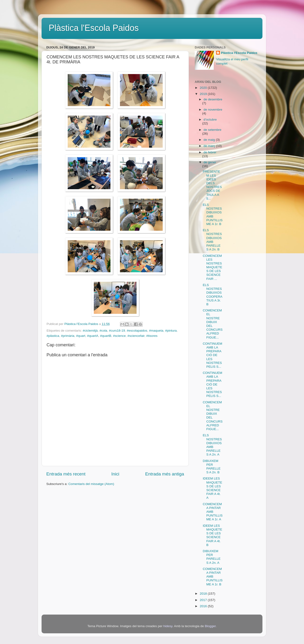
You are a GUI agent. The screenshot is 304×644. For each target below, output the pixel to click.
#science (119, 336)
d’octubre (210, 120)
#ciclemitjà (90, 331)
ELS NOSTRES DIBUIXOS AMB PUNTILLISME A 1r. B (213, 214)
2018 (204, 594)
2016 (204, 606)
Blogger (210, 626)
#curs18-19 (117, 331)
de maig (210, 140)
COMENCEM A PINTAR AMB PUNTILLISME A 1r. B (213, 577)
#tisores (152, 336)
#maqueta (156, 331)
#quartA (93, 336)
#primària (68, 336)
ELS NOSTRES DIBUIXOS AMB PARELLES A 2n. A (212, 445)
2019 (204, 94)
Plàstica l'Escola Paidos (94, 28)
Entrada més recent (66, 474)
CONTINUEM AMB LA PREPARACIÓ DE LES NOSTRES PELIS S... (213, 355)
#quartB (106, 336)
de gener (210, 162)
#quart (81, 336)
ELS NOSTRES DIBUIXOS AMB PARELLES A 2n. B (212, 240)
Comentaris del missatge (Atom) (91, 484)
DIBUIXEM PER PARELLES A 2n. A (212, 557)
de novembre (213, 110)
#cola (103, 331)
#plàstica (53, 336)
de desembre (213, 99)
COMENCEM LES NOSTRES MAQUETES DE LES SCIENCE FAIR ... (213, 267)
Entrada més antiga (165, 474)
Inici (115, 474)
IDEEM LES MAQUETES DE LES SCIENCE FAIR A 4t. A (213, 488)
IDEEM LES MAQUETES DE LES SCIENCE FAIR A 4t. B (213, 535)
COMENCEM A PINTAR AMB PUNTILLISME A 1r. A (213, 512)
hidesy (168, 626)
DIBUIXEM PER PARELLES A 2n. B (212, 467)
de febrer (210, 152)
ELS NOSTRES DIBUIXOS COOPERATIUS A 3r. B (213, 295)
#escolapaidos (137, 331)
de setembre (212, 130)
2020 (204, 88)
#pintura (171, 331)
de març (210, 146)
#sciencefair (136, 336)
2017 (204, 600)
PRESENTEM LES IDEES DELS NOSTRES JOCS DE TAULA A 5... (212, 185)
